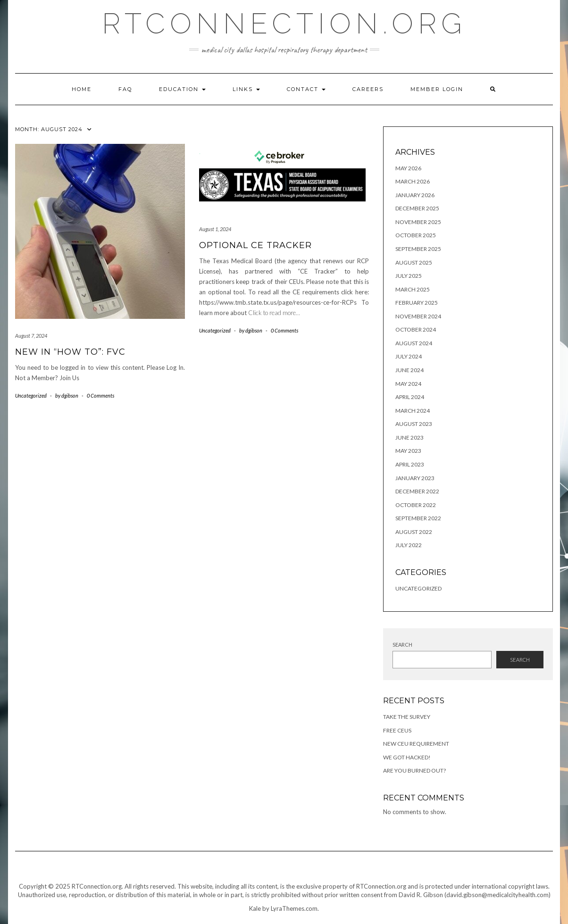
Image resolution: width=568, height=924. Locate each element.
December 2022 (417, 491)
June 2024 (409, 370)
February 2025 (417, 303)
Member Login (437, 89)
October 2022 (416, 505)
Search (402, 645)
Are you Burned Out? (414, 770)
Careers (368, 89)
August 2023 (414, 424)
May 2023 (408, 451)
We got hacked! (407, 757)
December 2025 (417, 208)
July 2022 (409, 545)
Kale (255, 908)
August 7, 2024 (31, 336)
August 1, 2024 (215, 229)
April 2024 (410, 397)
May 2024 (408, 384)
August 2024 (414, 343)
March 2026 (413, 181)
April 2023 (410, 464)
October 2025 (416, 235)
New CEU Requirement (416, 744)
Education (182, 89)
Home (82, 89)
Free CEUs (397, 730)
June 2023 (409, 437)
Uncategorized (31, 395)
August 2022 (414, 532)
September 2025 (418, 249)
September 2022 (418, 518)
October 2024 (416, 329)
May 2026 (408, 168)
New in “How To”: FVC (70, 352)
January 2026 (415, 195)
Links (246, 89)
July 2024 (409, 356)
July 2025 (409, 276)
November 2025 (418, 222)
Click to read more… (274, 313)
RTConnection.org (284, 24)
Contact (306, 89)
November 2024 (418, 316)
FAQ (125, 89)
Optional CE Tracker (255, 245)
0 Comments (100, 395)
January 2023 (415, 478)
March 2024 (413, 411)
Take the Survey (407, 717)
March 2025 (413, 289)
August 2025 (414, 262)
